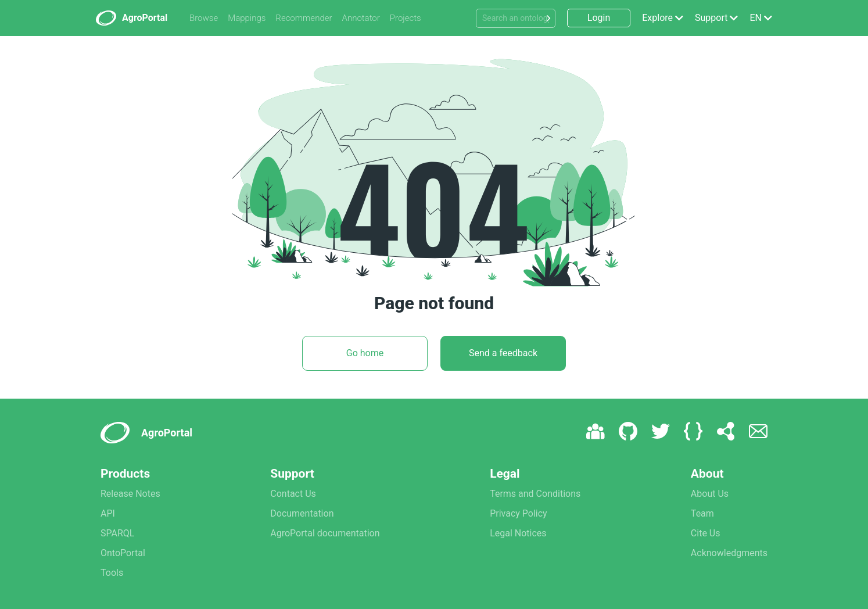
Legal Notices (518, 533)
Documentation (302, 513)
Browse (204, 18)
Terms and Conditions (535, 494)
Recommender (304, 18)
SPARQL (117, 533)
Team (702, 513)
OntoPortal (123, 553)
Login (599, 18)
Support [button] (711, 18)
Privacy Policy (519, 513)
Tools (112, 573)
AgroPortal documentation (325, 533)
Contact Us (293, 494)
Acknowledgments (729, 553)
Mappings (247, 18)
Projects (406, 18)
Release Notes (130, 494)
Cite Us (706, 533)
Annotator (361, 18)
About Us (710, 494)
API (108, 513)
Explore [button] (657, 18)
